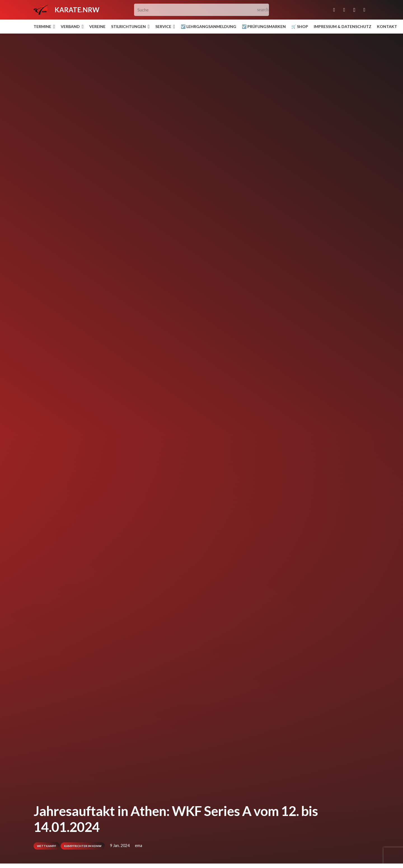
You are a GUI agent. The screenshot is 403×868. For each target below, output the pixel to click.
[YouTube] (364, 10)
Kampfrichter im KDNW (83, 846)
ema (139, 845)
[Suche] (202, 10)
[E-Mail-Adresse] (334, 10)
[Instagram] (354, 10)
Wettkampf (47, 846)
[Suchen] (263, 10)
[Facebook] (344, 10)
